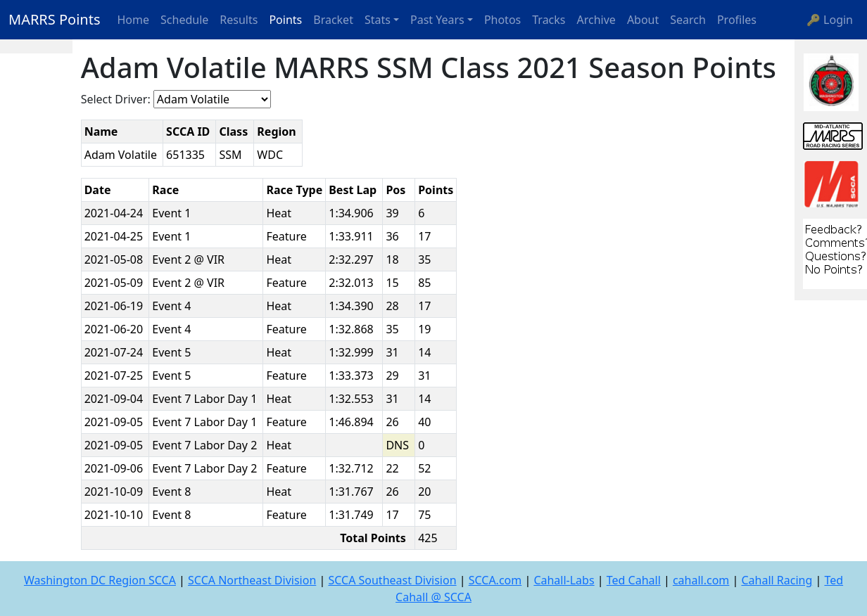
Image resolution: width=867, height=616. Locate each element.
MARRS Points (55, 19)
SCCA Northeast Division (252, 580)
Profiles (737, 20)
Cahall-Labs (564, 580)
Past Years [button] (437, 20)
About (643, 20)
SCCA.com (495, 580)
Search (688, 20)
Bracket (333, 20)
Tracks (549, 20)
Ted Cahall (634, 580)
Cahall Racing (777, 580)
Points (285, 20)
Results (239, 20)
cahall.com (701, 580)
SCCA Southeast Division (392, 580)
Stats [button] (378, 20)
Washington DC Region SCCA (100, 580)
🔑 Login (830, 20)
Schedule (184, 20)
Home (134, 20)
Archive (596, 20)
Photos (502, 20)
